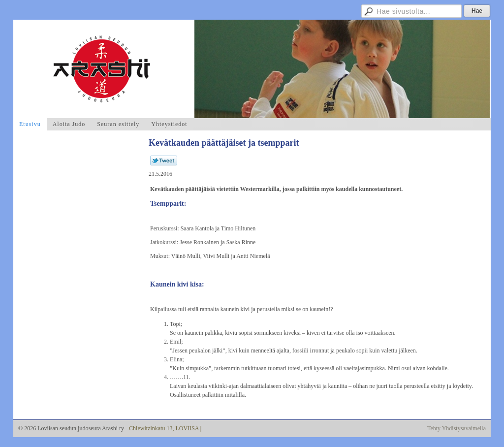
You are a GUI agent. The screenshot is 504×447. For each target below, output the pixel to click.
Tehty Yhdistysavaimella (457, 428)
